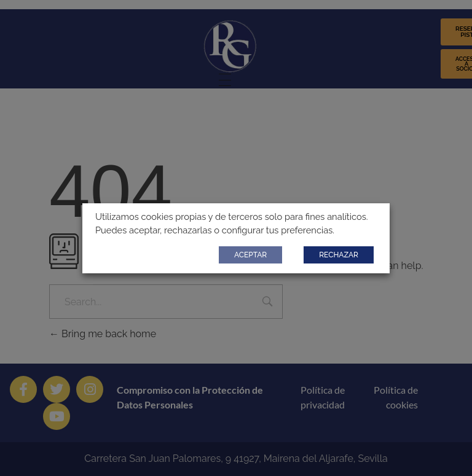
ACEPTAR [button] (250, 255)
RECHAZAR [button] (339, 255)
